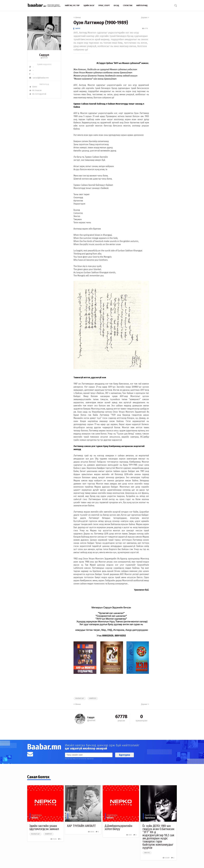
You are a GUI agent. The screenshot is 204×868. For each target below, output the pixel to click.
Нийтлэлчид (142, 5)
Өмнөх (77, 18)
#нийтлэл (93, 698)
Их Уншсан (35, 90)
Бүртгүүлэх (125, 755)
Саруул (78, 29)
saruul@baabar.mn (39, 78)
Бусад (116, 5)
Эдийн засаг (89, 5)
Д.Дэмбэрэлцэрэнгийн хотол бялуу (119, 827)
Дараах (145, 18)
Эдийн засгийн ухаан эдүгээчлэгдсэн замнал (44, 827)
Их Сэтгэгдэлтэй (38, 94)
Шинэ (33, 87)
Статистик (128, 5)
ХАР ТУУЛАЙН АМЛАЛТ (81, 826)
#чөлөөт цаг (80, 698)
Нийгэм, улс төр (72, 5)
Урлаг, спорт (104, 5)
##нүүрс (147, 853)
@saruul (44, 58)
